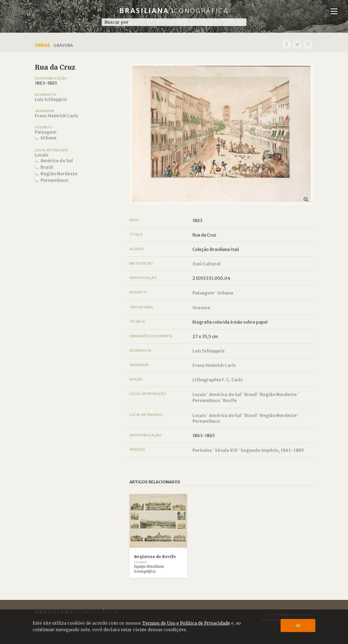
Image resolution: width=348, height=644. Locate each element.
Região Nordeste (59, 174)
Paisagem (46, 132)
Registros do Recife (155, 557)
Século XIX (226, 450)
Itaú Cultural (206, 264)
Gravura (201, 308)
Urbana (49, 138)
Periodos (202, 450)
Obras (42, 45)
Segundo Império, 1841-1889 (272, 450)
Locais (42, 155)
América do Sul (57, 161)
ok (298, 625)
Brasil (47, 167)
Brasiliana (174, 11)
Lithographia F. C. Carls (217, 380)
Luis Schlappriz (51, 99)
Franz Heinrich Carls (56, 116)
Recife (230, 400)
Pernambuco (54, 180)
